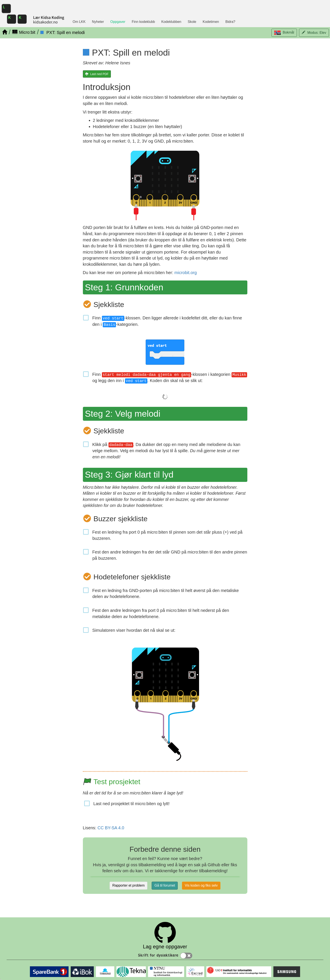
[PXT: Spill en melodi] (62, 32)
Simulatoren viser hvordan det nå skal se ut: (134, 630)
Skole (192, 22)
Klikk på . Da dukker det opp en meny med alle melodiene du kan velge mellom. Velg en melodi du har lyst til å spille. (166, 451)
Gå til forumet (165, 885)
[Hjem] (5, 32)
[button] (284, 33)
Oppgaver (118, 22)
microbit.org (186, 273)
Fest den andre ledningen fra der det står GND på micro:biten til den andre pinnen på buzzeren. (170, 555)
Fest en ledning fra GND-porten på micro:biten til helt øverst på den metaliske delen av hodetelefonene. (166, 594)
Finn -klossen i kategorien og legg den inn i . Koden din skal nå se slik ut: (170, 378)
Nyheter (98, 22)
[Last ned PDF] (97, 74)
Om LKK (79, 22)
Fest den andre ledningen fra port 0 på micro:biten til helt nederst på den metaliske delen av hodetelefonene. (161, 613)
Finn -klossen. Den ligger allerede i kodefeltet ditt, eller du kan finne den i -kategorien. (167, 321)
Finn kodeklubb (143, 22)
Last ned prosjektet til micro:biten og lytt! (132, 804)
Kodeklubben (171, 22)
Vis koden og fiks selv (201, 885)
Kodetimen (211, 22)
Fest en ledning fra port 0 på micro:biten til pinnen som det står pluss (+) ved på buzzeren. (168, 535)
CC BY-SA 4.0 (111, 828)
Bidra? (230, 22)
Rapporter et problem (128, 885)
